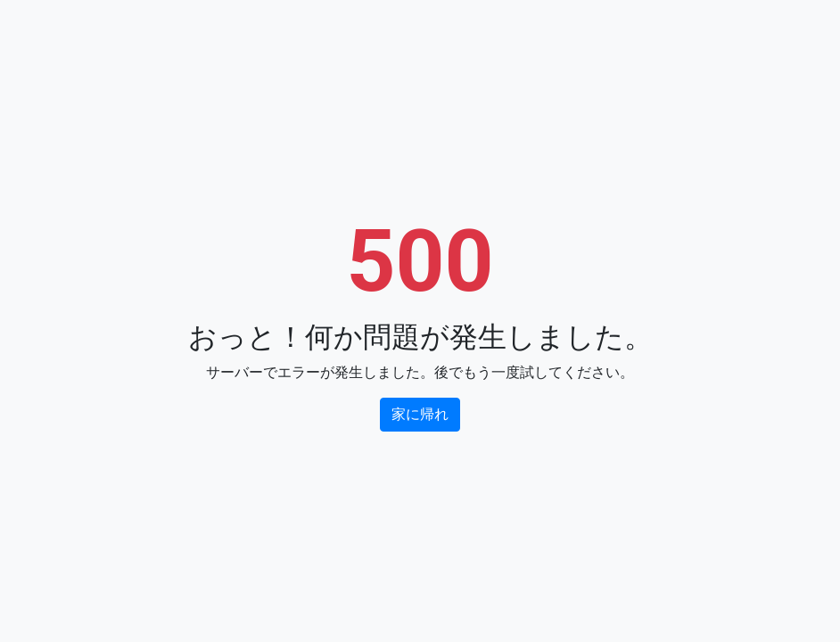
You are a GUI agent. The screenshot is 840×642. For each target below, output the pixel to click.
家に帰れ (420, 414)
